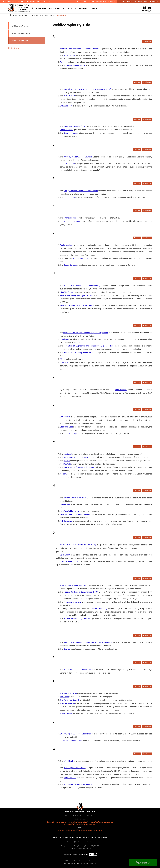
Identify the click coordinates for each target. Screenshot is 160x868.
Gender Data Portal (81, 258)
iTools (62, 359)
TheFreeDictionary (67, 703)
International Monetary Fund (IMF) (78, 352)
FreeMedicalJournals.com (71, 221)
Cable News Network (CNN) (75, 126)
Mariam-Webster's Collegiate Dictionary (79, 457)
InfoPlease (64, 339)
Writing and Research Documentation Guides (83, 784)
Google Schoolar (70, 265)
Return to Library (14, 48)
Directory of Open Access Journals (78, 157)
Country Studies (71, 133)
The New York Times (68, 693)
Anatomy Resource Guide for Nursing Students (80, 49)
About (15, 15)
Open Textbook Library (69, 561)
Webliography (51, 15)
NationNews (65, 504)
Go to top (137, 82)
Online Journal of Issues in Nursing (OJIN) (78, 545)
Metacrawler (65, 474)
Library (42, 15)
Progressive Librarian (73, 602)
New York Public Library (69, 511)
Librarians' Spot (66, 427)
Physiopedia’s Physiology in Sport (74, 585)
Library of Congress (72, 433)
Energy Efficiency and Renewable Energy (81, 191)
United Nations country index (72, 740)
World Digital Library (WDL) (75, 768)
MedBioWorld (65, 464)
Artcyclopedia (69, 55)
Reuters (67, 649)
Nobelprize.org (66, 521)
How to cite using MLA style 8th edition (77, 305)
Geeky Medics (66, 245)
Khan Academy (121, 390)
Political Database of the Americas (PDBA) (81, 592)
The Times (64, 697)
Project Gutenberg (100, 608)
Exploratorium (69, 197)
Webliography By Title (64, 15)
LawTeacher (65, 417)
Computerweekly (67, 130)
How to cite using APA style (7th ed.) (76, 295)
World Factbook (70, 778)
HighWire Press (66, 292)
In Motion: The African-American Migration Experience (86, 333)
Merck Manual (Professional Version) (79, 467)
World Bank (69, 761)
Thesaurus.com (66, 713)
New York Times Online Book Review (75, 514)
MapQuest (68, 454)
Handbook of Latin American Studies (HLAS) (82, 286)
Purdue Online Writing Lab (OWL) (78, 618)
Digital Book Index (68, 163)
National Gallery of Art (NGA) (75, 498)
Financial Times (70, 218)
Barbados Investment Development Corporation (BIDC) (88, 89)
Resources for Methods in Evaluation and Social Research (88, 642)
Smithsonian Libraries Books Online (78, 670)
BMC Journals (69, 96)
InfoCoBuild (65, 362)
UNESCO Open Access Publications (75, 734)
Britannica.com (66, 106)
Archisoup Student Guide (74, 65)
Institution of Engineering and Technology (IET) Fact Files (88, 346)
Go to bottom (147, 42)
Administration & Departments (28, 15)
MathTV (67, 461)
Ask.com (64, 62)
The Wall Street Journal (69, 700)
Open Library (65, 555)
